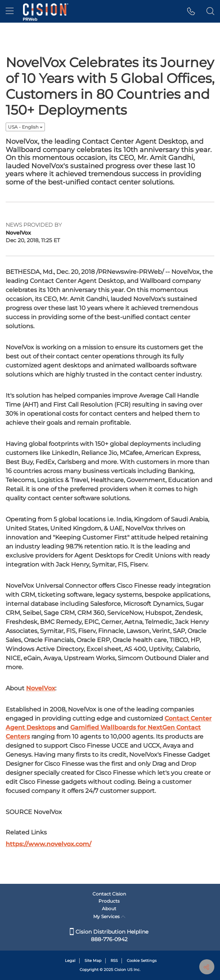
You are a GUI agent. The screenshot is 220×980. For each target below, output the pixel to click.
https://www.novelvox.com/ (48, 844)
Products (109, 901)
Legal (70, 961)
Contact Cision (109, 894)
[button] (191, 11)
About (109, 909)
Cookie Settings (142, 961)
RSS (114, 961)
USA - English (25, 127)
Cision (120, 970)
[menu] (10, 11)
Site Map (93, 961)
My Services (109, 916)
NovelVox (41, 688)
